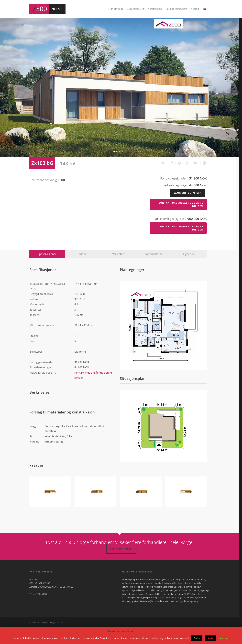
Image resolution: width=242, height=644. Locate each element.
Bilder (83, 270)
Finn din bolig (116, 9)
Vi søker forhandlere (176, 9)
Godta (197, 638)
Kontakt (195, 9)
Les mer (224, 638)
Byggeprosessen (135, 9)
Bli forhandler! (121, 565)
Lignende (189, 270)
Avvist (211, 638)
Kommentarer (153, 270)
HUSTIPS (33, 596)
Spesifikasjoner (47, 270)
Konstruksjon (155, 9)
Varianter (118, 270)
